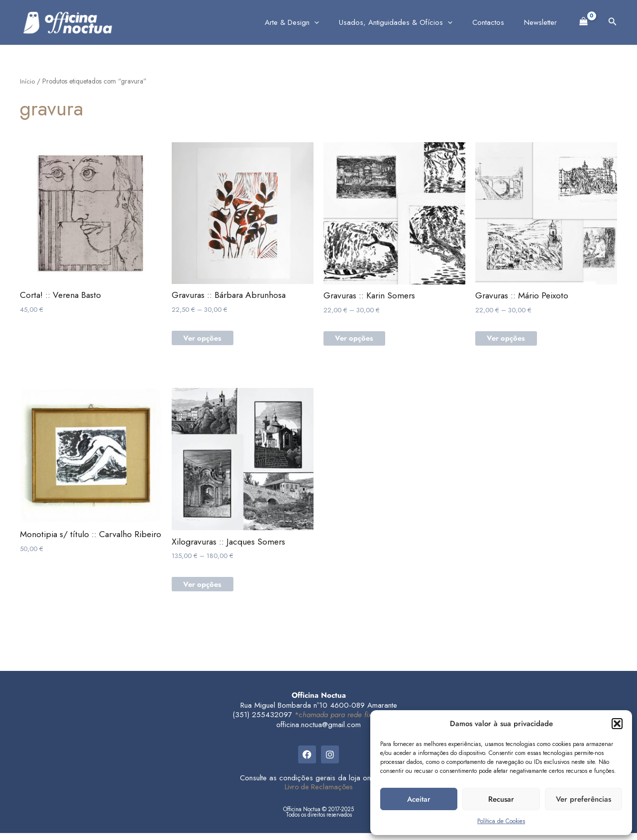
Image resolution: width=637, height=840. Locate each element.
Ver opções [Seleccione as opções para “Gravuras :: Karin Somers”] (358, 341)
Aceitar (419, 799)
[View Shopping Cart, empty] (584, 20)
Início (27, 81)
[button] (617, 724)
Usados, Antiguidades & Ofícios (408, 22)
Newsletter (543, 22)
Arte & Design (309, 22)
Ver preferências (584, 799)
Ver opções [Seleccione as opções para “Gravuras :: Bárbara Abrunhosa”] (207, 341)
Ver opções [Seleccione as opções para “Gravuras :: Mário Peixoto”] (510, 341)
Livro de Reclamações (319, 794)
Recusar (501, 799)
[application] (332, 22)
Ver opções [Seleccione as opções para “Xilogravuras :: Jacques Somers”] (207, 591)
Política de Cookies (501, 821)
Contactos (496, 22)
